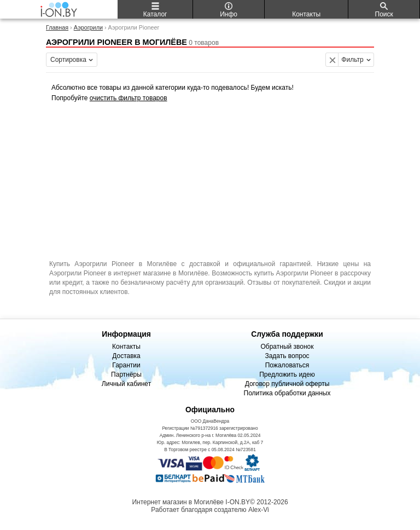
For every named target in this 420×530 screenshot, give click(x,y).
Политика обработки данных (287, 393)
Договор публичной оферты (287, 384)
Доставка (126, 356)
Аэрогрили (88, 27)
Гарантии (126, 365)
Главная (57, 27)
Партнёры (126, 375)
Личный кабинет (126, 384)
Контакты (126, 347)
